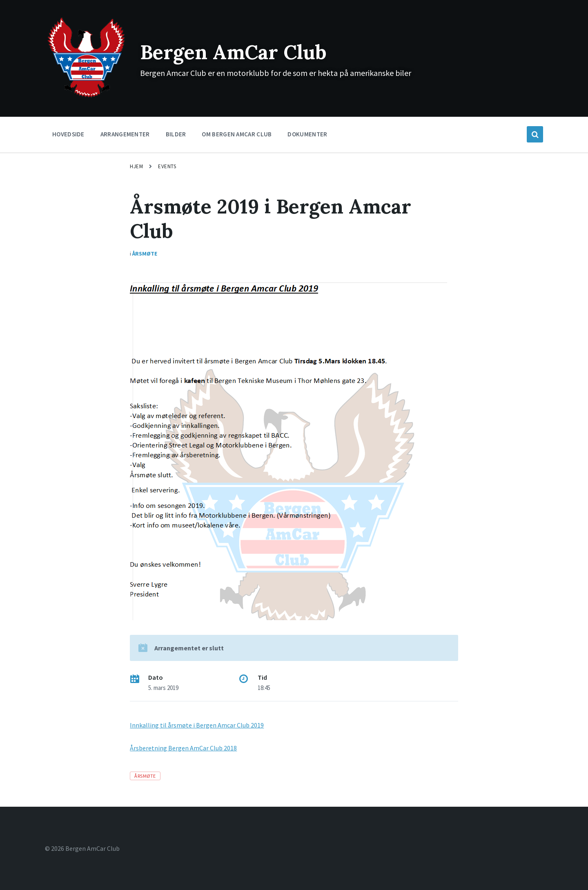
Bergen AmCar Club (233, 52)
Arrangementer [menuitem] (125, 134)
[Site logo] (86, 97)
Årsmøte (145, 254)
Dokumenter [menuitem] (307, 134)
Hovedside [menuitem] (68, 134)
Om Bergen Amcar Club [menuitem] (237, 134)
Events (167, 166)
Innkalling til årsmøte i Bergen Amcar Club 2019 (197, 725)
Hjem (136, 166)
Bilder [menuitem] (176, 134)
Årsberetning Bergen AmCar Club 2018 (183, 748)
